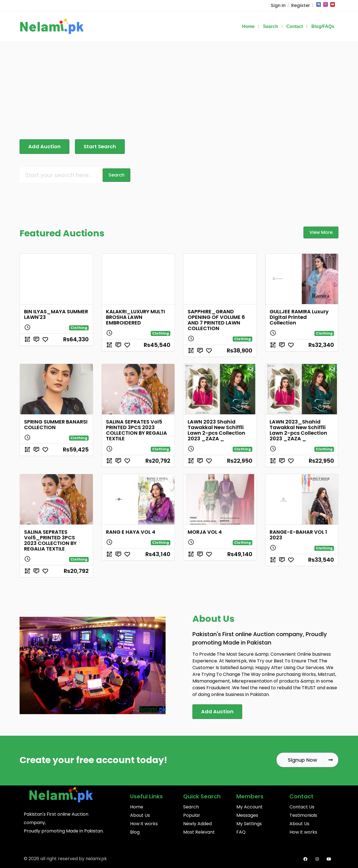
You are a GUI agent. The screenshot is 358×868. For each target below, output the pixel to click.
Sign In (278, 5)
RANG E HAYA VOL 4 (131, 532)
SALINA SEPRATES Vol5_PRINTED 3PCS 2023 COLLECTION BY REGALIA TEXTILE (50, 540)
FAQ (241, 832)
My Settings (249, 824)
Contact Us (302, 807)
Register (301, 5)
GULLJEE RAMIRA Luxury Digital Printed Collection (299, 317)
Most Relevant (199, 832)
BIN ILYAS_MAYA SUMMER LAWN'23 (56, 314)
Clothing (79, 328)
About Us (140, 815)
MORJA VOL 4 (205, 532)
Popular (192, 815)
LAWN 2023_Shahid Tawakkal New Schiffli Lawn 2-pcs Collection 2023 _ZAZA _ (298, 430)
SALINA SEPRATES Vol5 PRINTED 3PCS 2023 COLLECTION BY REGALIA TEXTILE (136, 430)
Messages (247, 815)
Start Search (100, 146)
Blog (135, 832)
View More (321, 232)
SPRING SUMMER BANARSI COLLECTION (56, 424)
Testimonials (303, 815)
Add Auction (44, 146)
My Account (249, 807)
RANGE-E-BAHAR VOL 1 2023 (298, 535)
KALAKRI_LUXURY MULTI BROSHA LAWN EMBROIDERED (136, 317)
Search (191, 807)
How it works (144, 824)
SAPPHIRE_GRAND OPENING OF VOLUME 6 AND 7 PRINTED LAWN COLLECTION (216, 320)
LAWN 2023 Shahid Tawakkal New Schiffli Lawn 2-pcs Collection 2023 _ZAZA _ (216, 430)
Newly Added (197, 824)
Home (137, 807)
